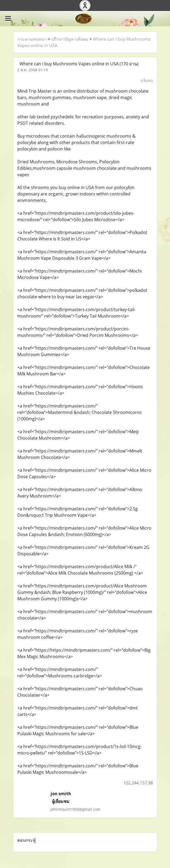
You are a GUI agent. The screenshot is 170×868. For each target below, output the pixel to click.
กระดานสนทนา (32, 39)
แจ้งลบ (147, 80)
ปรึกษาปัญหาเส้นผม (70, 39)
